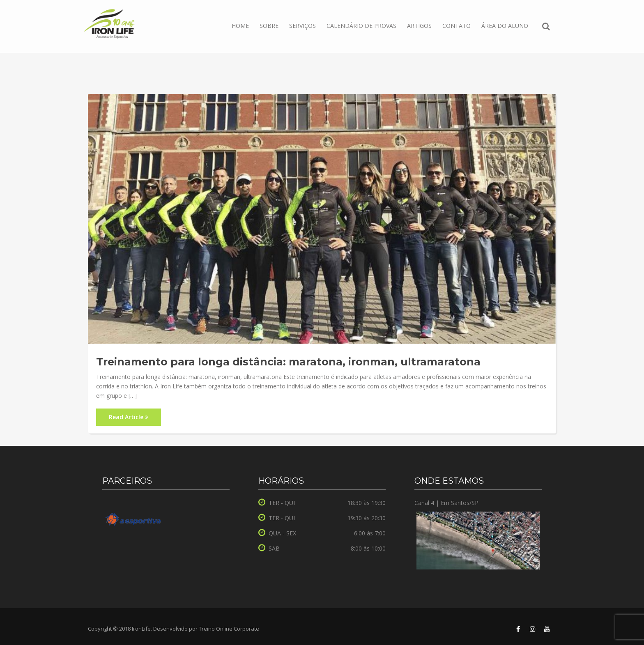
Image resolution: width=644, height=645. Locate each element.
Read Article (129, 417)
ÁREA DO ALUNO (505, 26)
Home (240, 26)
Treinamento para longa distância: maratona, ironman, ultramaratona (288, 362)
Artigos (419, 26)
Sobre (269, 26)
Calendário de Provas (361, 26)
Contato (457, 26)
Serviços (302, 26)
